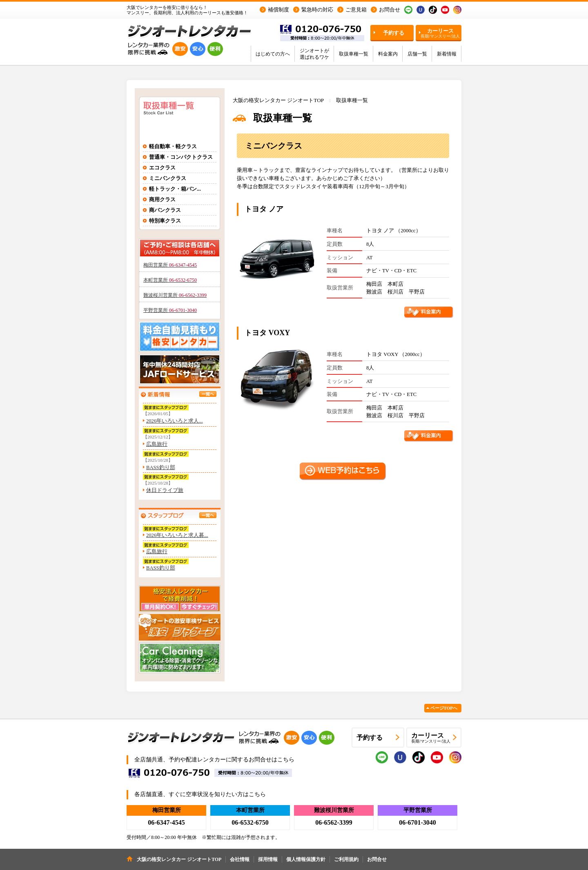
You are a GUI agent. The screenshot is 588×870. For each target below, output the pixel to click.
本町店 (395, 284)
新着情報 (447, 54)
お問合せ (390, 10)
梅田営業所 (170, 265)
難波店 (374, 292)
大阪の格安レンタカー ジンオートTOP (278, 100)
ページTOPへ (444, 708)
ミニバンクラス (168, 178)
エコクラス (162, 168)
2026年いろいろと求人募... (177, 535)
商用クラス (162, 199)
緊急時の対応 (317, 10)
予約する (394, 33)
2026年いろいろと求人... (175, 421)
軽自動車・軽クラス (173, 146)
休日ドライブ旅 (165, 490)
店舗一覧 (417, 54)
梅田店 (374, 284)
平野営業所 (170, 310)
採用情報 (268, 859)
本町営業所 (170, 280)
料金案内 (388, 54)
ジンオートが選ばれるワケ (314, 54)
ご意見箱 (356, 10)
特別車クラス (165, 221)
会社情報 (240, 859)
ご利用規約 (346, 859)
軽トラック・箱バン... (175, 189)
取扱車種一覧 (354, 54)
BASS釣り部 (161, 467)
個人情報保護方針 (306, 859)
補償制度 (278, 10)
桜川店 (395, 292)
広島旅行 (157, 444)
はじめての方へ (273, 54)
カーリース (440, 33)
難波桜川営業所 (175, 295)
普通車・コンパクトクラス (181, 157)
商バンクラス (165, 210)
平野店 (417, 292)
